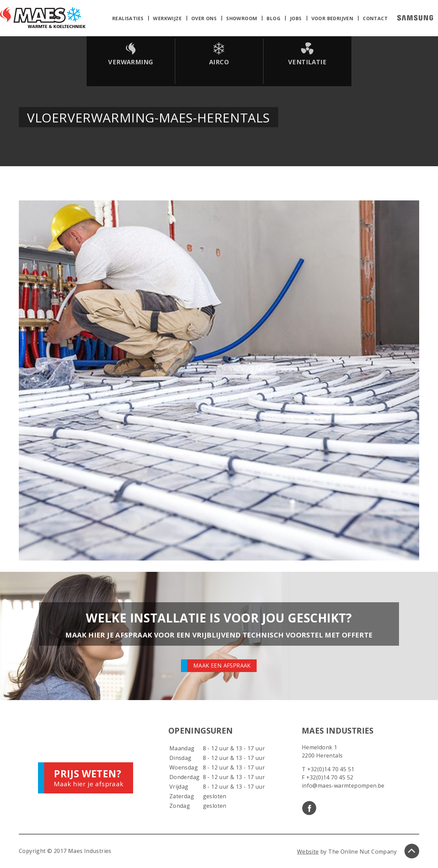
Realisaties (128, 18)
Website (308, 852)
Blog (273, 18)
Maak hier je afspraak (88, 778)
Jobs (296, 18)
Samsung (415, 18)
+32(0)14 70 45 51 (331, 769)
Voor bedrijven (332, 18)
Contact (375, 18)
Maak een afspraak (222, 666)
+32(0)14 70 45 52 (330, 777)
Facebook (309, 808)
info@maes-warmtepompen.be (343, 786)
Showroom (242, 18)
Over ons (204, 18)
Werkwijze (167, 18)
